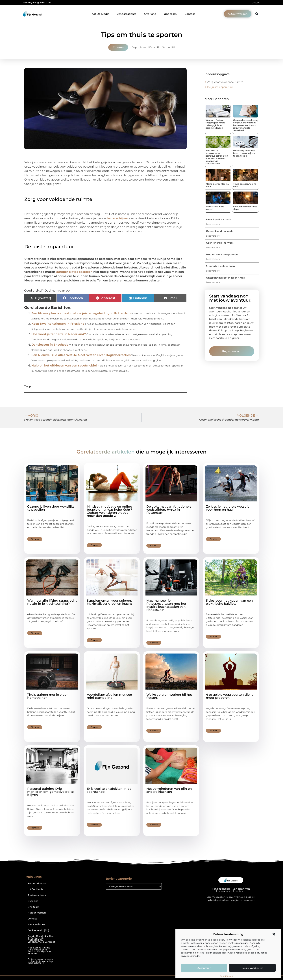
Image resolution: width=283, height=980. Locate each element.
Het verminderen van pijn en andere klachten (169, 790)
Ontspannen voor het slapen (245, 208)
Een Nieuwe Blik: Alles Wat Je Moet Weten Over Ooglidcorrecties (81, 355)
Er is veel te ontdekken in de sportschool (109, 790)
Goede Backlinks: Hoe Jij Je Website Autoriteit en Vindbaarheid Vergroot (41, 939)
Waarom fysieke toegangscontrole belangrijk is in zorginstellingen (215, 124)
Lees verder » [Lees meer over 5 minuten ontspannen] (213, 271)
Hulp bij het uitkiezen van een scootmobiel (64, 365)
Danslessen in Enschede (50, 345)
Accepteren (204, 968)
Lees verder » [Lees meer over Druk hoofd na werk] (213, 224)
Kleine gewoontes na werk (217, 185)
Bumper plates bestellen (74, 272)
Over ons (150, 14)
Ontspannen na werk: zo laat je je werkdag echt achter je (41, 961)
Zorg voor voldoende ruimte (225, 82)
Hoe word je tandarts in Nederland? (59, 334)
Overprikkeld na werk (219, 231)
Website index (36, 924)
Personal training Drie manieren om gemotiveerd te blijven (50, 792)
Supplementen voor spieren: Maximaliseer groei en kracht (109, 602)
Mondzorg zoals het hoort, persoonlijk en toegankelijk (245, 153)
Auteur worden (37, 913)
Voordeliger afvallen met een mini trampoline (109, 696)
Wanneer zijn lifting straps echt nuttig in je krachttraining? (52, 602)
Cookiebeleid (227, 976)
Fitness (118, 47)
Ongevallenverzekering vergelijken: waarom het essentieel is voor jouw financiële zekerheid (246, 125)
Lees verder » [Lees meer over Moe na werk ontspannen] (213, 259)
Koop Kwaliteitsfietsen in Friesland (58, 324)
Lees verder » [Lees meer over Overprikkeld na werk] (213, 236)
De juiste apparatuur (220, 87)
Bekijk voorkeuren (252, 968)
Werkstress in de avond (215, 208)
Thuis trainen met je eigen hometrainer (48, 696)
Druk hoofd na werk (218, 219)
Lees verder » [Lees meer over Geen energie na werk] (213, 247)
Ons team (170, 14)
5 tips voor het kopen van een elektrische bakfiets (229, 602)
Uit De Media (101, 14)
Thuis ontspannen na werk (245, 185)
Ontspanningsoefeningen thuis (225, 278)
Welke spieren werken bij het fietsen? (169, 696)
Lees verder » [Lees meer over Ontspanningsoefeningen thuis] (213, 282)
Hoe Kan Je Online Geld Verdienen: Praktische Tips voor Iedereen (40, 951)
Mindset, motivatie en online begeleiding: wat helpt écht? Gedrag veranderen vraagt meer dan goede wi (109, 511)
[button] (274, 934)
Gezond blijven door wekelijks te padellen (51, 508)
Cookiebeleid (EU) (38, 930)
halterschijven (117, 218)
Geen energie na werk (220, 243)
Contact (190, 14)
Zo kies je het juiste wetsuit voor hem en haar (227, 508)
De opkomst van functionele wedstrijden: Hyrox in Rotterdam (169, 510)
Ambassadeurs (127, 14)
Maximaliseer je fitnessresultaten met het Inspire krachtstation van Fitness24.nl (166, 605)
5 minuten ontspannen (220, 266)
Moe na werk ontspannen (222, 254)
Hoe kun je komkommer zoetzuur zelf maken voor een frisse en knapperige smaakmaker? (217, 157)
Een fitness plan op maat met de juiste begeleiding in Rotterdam (81, 313)
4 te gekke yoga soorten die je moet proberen (230, 696)
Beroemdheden (37, 884)
